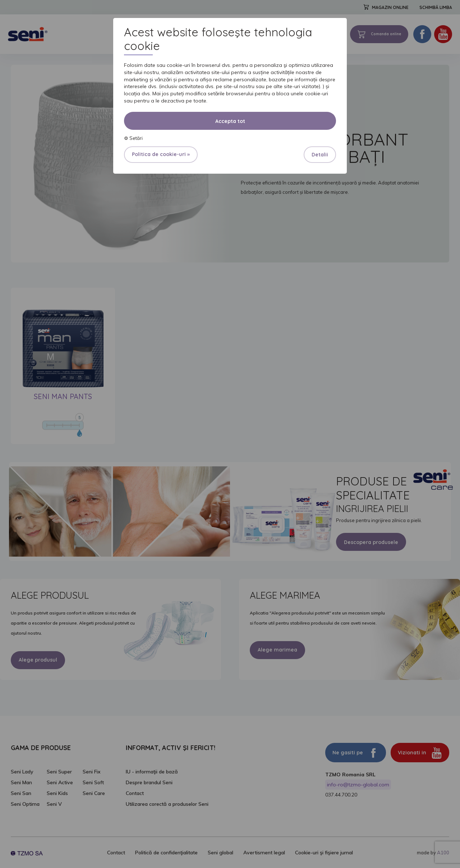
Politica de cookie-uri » (161, 154)
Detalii (320, 155)
